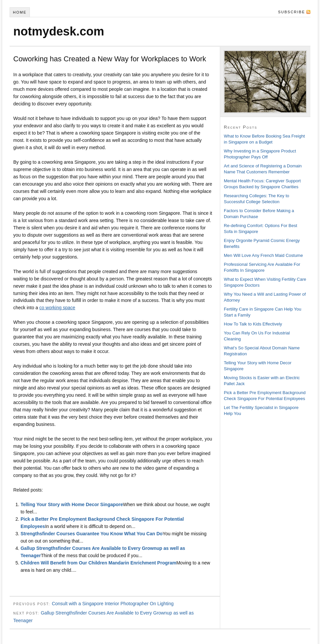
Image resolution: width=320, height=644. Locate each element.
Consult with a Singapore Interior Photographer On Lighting (113, 604)
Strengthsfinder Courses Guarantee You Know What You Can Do (92, 534)
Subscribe (291, 12)
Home (20, 12)
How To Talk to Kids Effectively (253, 324)
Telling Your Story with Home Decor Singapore (72, 504)
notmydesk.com (59, 31)
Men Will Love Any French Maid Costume (263, 255)
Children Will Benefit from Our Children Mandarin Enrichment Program (98, 563)
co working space (57, 308)
